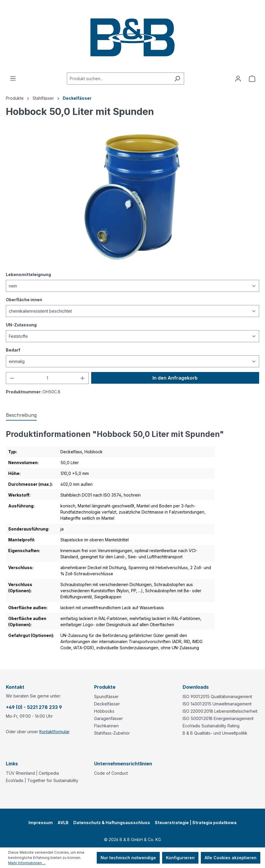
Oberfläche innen (24, 299)
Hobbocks (104, 711)
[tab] (21, 415)
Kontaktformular (54, 732)
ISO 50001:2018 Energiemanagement (218, 718)
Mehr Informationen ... (27, 863)
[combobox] (119, 79)
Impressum (41, 823)
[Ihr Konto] (238, 79)
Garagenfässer (108, 718)
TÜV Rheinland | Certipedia (32, 773)
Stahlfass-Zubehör (112, 733)
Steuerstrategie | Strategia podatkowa (196, 823)
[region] (132, 197)
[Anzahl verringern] (12, 378)
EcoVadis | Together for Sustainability (42, 780)
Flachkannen (106, 726)
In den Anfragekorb (175, 378)
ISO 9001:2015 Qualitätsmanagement (217, 696)
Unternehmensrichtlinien (123, 764)
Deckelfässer (107, 704)
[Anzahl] (47, 378)
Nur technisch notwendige (128, 858)
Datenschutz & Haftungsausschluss (112, 823)
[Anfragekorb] (252, 79)
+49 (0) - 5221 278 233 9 (34, 707)
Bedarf (13, 350)
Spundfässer (106, 696)
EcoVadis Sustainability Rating (211, 726)
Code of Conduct (111, 773)
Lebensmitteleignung (28, 274)
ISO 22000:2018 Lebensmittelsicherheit (220, 711)
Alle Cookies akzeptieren (231, 858)
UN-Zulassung (21, 324)
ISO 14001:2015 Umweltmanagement (217, 704)
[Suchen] (177, 79)
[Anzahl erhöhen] (83, 378)
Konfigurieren (180, 858)
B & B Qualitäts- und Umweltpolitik (215, 733)
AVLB (63, 823)
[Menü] (13, 78)
